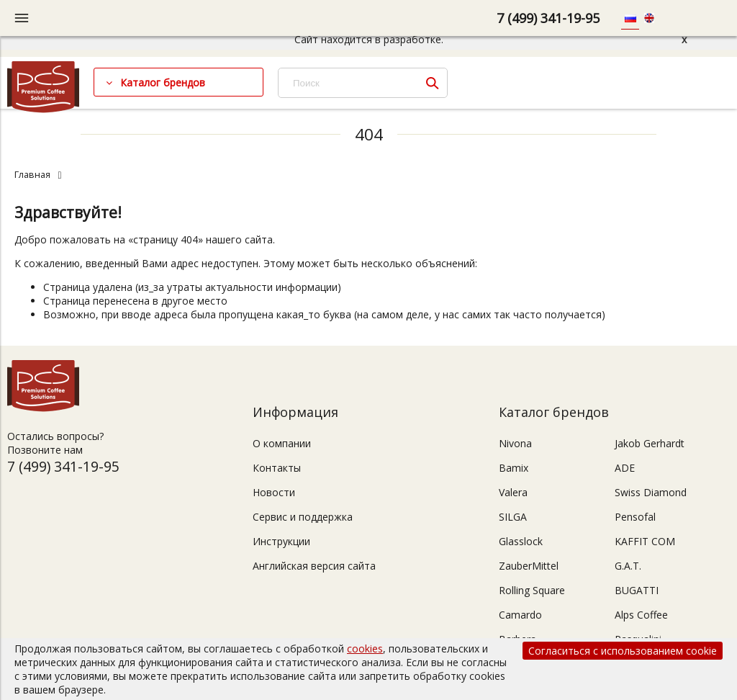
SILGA (513, 517)
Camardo (520, 615)
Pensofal (635, 517)
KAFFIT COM (645, 541)
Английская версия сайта (314, 566)
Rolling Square (532, 590)
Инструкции (281, 541)
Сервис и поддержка (303, 517)
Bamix (514, 468)
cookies (365, 649)
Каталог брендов (163, 82)
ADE (625, 468)
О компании (282, 443)
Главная (32, 175)
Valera (513, 492)
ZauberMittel (529, 566)
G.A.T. (628, 566)
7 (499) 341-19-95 (548, 18)
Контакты (277, 468)
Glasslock (521, 541)
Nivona (515, 443)
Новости (274, 492)
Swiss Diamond (651, 492)
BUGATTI (637, 590)
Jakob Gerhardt (650, 443)
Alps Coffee (641, 615)
